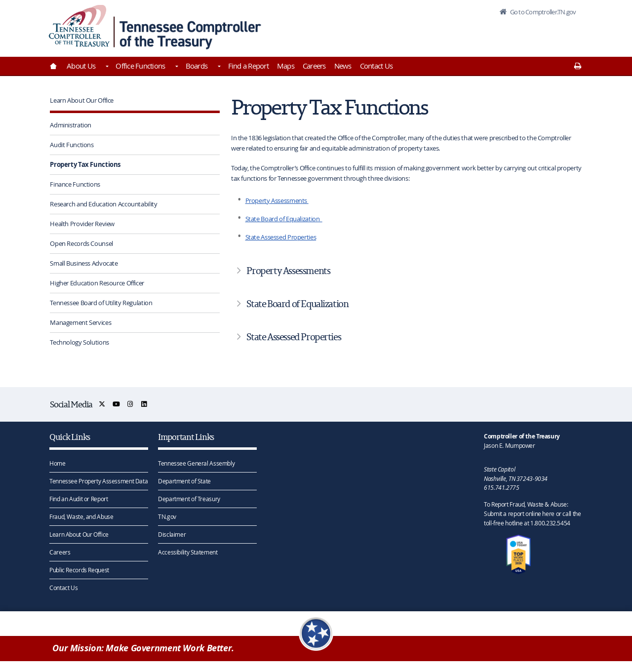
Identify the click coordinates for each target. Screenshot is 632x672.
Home (58, 463)
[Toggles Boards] (218, 67)
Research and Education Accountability (103, 204)
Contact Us (376, 66)
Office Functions (140, 66)
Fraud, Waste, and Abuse (81, 516)
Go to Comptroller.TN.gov (542, 12)
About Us (81, 66)
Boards (197, 66)
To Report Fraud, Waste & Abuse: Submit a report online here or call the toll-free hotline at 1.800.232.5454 (532, 514)
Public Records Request (79, 570)
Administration (71, 125)
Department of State (184, 481)
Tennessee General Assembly (196, 463)
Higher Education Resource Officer (97, 283)
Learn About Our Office (82, 100)
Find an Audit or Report (79, 499)
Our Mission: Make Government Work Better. (143, 648)
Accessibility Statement (188, 552)
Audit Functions (72, 145)
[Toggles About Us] (106, 67)
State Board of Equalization (284, 219)
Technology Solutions (79, 342)
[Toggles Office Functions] (176, 67)
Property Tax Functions (85, 164)
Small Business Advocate (84, 263)
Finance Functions (75, 184)
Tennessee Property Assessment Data (99, 481)
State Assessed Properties (281, 237)
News (343, 66)
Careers (314, 66)
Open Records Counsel (81, 243)
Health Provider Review (82, 224)
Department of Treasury (189, 499)
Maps (286, 66)
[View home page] (79, 26)
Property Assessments (277, 200)
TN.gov (167, 516)
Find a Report (248, 66)
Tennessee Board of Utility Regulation (101, 303)
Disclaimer (172, 534)
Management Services (80, 322)
